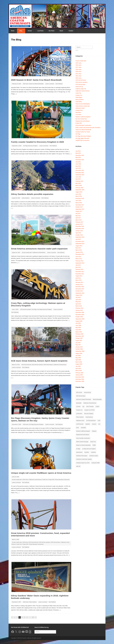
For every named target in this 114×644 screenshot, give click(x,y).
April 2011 (78, 278)
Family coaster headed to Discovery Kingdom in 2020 (37, 142)
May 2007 (78, 345)
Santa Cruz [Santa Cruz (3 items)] (93, 442)
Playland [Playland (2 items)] (94, 431)
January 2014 (79, 252)
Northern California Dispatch (83, 117)
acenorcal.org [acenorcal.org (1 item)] (87, 392)
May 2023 (78, 157)
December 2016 (80, 226)
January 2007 (79, 347)
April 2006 (78, 360)
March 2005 (79, 371)
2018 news (26, 424)
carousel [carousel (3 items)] (78, 406)
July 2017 (78, 214)
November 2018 (80, 198)
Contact (71, 31)
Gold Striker (79, 102)
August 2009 (79, 321)
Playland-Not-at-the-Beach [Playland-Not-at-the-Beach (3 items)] (83, 435)
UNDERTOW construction (82, 140)
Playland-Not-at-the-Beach (83, 121)
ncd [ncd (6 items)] (99, 424)
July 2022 (78, 162)
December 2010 (80, 287)
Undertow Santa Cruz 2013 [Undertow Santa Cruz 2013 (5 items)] (83, 463)
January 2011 (79, 285)
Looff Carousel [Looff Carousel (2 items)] (80, 424)
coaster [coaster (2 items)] (97, 406)
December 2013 (80, 254)
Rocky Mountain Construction (62, 480)
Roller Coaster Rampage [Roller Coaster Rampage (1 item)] (82, 442)
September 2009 (80, 319)
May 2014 (78, 248)
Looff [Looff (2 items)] (99, 421)
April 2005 (78, 368)
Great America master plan (83, 106)
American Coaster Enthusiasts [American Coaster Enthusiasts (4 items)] (84, 399)
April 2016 (78, 233)
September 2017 (80, 209)
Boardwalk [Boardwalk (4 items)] (79, 403)
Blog (21, 31)
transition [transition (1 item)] (87, 452)
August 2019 (79, 192)
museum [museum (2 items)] (94, 424)
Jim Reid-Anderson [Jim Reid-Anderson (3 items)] (91, 421)
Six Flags (34, 309)
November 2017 (80, 205)
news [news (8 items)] (78, 428)
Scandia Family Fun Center (83, 132)
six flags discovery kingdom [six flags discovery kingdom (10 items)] (89, 449)
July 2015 (78, 239)
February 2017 (79, 222)
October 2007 (79, 338)
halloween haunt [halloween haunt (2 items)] (80, 421)
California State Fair (81, 89)
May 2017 (78, 216)
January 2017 (79, 224)
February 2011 (79, 282)
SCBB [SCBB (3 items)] (94, 445)
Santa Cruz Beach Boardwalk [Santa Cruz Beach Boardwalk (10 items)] (83, 445)
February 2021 (79, 181)
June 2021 (78, 177)
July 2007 (78, 343)
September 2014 (80, 244)
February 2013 (79, 261)
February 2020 (79, 188)
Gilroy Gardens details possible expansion (32, 194)
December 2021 (80, 170)
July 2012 (78, 265)
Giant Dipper (79, 97)
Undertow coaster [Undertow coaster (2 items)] (94, 456)
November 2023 (80, 155)
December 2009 (80, 312)
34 (33, 617)
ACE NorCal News (48, 365)
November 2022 (80, 160)
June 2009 (78, 325)
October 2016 (79, 231)
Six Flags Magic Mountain (82, 138)
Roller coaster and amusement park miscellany (88, 128)
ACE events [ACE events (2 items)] (79, 392)
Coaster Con (79, 95)
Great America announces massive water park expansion (39, 249)
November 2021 (80, 173)
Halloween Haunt (80, 108)
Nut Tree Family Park (81, 119)
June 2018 (78, 201)
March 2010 (79, 306)
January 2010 (79, 310)
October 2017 (79, 207)
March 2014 (79, 250)
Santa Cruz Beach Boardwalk (36, 84)
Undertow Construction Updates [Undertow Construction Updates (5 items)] (84, 459)
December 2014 (80, 242)
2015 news (78, 63)
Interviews (78, 112)
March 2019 (79, 196)
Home (13, 31)
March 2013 (79, 259)
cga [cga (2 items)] (83, 406)
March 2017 (79, 220)
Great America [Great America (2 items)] (89, 417)
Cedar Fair (45, 480)
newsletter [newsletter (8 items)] (83, 428)
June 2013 (78, 257)
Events (30, 31)
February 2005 (79, 373)
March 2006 (79, 362)
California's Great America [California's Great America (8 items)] (90, 403)
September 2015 (80, 237)
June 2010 (78, 300)
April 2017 (78, 218)
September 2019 (80, 190)
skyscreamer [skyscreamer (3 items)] (79, 452)
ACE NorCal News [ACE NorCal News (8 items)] (81, 396)
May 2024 (78, 153)
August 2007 (79, 340)
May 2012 (78, 267)
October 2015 (79, 235)
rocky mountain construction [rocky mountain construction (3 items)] (83, 438)
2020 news (26, 84)
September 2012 (80, 263)
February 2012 (79, 269)
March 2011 (79, 280)
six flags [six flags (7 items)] (78, 449)
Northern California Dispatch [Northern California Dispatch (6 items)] (83, 431)
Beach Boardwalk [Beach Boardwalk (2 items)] (97, 399)
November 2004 (80, 379)
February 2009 (79, 334)
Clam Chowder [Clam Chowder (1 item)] (90, 406)
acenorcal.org (79, 87)
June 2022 (78, 164)
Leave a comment (50, 84)
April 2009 (78, 330)
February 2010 (79, 308)
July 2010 (78, 297)
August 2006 (79, 353)
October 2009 (79, 317)
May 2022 (78, 166)
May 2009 (78, 328)
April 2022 (78, 168)
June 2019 (78, 194)
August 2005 (79, 364)
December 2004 (80, 377)
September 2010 (80, 293)
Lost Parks (40, 31)
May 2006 (78, 358)
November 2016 (80, 229)
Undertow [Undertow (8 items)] (93, 452)
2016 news (78, 65)
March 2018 (79, 203)
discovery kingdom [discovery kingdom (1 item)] (89, 414)
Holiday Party (79, 110)
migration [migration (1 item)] (88, 424)
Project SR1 (51, 480)
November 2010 (80, 289)
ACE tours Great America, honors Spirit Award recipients (39, 361)
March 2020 (79, 185)
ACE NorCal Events (26, 365)
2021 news (78, 74)
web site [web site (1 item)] (78, 466)
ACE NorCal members (26, 309)
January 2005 (79, 375)
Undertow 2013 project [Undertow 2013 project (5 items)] (82, 456)
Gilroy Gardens (26, 198)
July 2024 (78, 151)
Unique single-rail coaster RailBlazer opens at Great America (41, 473)
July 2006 (78, 356)
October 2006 (79, 349)
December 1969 (80, 381)
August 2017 (79, 211)
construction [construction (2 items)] (79, 414)
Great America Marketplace (83, 104)
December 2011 (80, 272)
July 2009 (78, 323)
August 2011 (79, 276)
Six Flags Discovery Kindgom (30, 146)
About (61, 31)
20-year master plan (27, 252)
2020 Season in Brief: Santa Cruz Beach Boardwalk (36, 80)
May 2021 (78, 179)
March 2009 (79, 332)
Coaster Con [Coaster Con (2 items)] (79, 410)
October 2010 (79, 291)
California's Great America (39, 252)
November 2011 (80, 274)
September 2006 (80, 351)
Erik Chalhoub (59, 84)
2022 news (78, 76)
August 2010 (79, 295)
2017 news (78, 67)
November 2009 (80, 315)
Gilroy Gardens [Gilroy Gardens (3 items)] (80, 417)
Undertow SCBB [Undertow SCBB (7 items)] (96, 463)
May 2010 (78, 302)
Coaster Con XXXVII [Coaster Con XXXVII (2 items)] (89, 410)
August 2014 (79, 246)
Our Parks (52, 31)
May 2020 (78, 183)
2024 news (78, 78)
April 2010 (78, 304)
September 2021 (80, 175)
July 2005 (78, 366)
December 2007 (80, 336)
